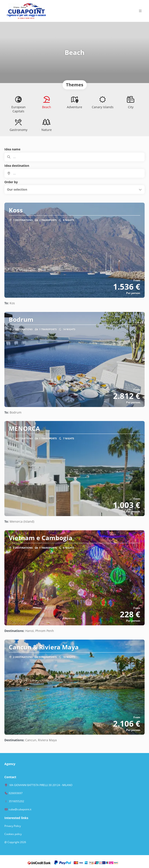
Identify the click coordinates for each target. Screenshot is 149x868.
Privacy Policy (13, 826)
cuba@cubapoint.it (20, 809)
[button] (74, 190)
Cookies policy (13, 834)
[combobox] (74, 173)
